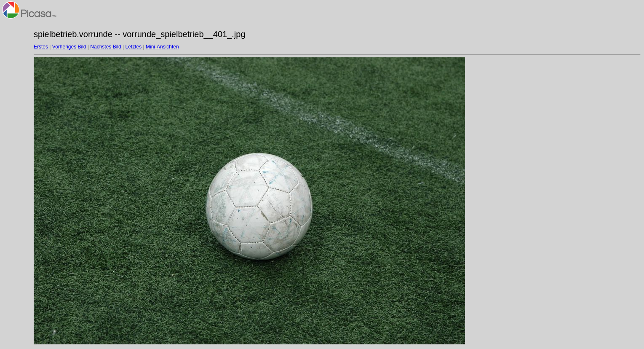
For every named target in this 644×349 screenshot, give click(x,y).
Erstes (41, 47)
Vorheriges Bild (69, 47)
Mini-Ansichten (162, 47)
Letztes (134, 47)
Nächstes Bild (106, 47)
